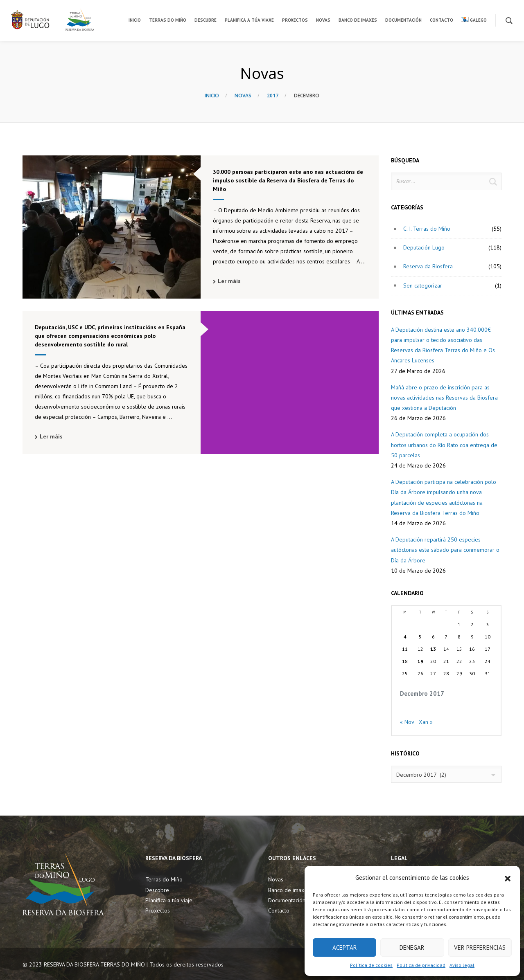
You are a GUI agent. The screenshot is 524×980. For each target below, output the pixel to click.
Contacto (279, 910)
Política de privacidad (421, 965)
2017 (273, 96)
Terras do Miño (164, 879)
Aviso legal (462, 965)
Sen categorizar (423, 285)
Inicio (212, 96)
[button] (508, 878)
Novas (243, 96)
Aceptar (345, 947)
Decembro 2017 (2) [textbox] (421, 775)
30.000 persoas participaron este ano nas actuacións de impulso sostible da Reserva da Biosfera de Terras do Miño (288, 180)
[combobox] (446, 774)
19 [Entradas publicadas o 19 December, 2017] (420, 661)
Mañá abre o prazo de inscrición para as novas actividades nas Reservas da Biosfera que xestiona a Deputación (444, 398)
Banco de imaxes (289, 890)
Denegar (412, 947)
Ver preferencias (480, 947)
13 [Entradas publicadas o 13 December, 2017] (433, 649)
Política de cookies (371, 965)
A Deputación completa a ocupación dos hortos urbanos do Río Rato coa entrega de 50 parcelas (444, 445)
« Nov (407, 722)
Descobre (157, 890)
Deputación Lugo (424, 247)
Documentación (287, 900)
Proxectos (158, 910)
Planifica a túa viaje (169, 900)
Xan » (426, 722)
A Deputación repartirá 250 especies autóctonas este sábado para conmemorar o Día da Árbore (445, 550)
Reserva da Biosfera (428, 266)
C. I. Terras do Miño (427, 229)
